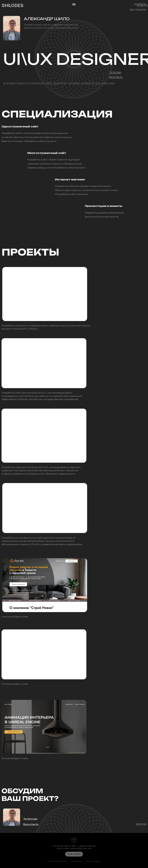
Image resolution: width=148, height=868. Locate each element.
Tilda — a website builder (82, 846)
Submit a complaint (93, 861)
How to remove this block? (58, 861)
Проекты (142, 6)
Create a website (74, 854)
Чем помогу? (138, 10)
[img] (45, 294)
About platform (77, 861)
